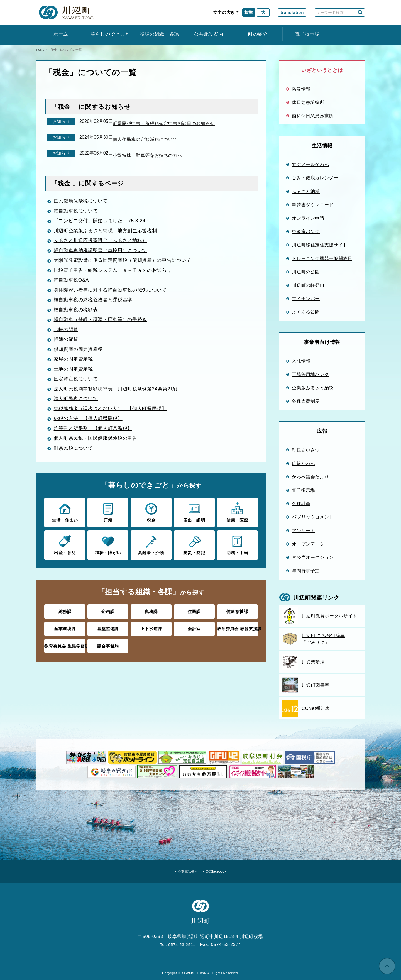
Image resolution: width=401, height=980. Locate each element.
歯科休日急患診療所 (313, 116)
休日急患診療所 (308, 102)
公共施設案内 (209, 34)
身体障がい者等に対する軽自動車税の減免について (114, 297)
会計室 (194, 633)
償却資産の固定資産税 (80, 356)
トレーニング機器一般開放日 (322, 258)
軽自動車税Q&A (73, 287)
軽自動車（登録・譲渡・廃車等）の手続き (104, 326)
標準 (249, 12)
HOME (41, 50)
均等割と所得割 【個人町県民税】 (96, 435)
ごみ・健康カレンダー (315, 178)
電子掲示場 (307, 34)
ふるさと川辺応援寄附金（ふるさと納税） (104, 247)
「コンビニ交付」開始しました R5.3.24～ (105, 227)
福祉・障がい (108, 551)
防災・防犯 (194, 551)
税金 (151, 519)
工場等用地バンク (310, 374)
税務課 (151, 616)
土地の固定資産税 (75, 376)
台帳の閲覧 (67, 336)
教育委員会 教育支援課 (237, 633)
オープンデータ (308, 544)
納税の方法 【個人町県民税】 (91, 425)
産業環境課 (65, 633)
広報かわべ (303, 463)
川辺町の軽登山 (308, 285)
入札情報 (301, 361)
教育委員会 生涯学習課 (65, 650)
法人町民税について (78, 405)
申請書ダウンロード (313, 205)
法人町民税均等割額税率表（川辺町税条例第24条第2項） (121, 395)
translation (292, 12)
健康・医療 (237, 519)
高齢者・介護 (151, 551)
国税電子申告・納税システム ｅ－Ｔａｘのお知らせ (117, 277)
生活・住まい (65, 519)
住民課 (194, 616)
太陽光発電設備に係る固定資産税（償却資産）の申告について (127, 267)
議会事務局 (108, 650)
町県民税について (75, 455)
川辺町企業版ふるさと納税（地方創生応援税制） (111, 237)
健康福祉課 (237, 616)
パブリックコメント (313, 517)
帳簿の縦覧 (67, 346)
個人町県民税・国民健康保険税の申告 (98, 445)
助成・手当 (237, 551)
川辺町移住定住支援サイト (320, 245)
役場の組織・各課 (159, 34)
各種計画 (301, 504)
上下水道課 (151, 633)
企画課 (108, 616)
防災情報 (301, 89)
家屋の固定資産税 (75, 366)
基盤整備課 (108, 633)
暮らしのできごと (110, 34)
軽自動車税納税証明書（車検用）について (104, 257)
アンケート (303, 531)
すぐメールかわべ (310, 164)
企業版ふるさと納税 (313, 388)
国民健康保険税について (83, 207)
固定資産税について (78, 385)
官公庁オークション (313, 557)
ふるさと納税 (306, 191)
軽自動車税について (78, 217)
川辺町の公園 (306, 272)
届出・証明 (194, 519)
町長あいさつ (306, 450)
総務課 (65, 616)
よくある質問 (306, 312)
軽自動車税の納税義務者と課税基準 (96, 306)
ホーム (61, 34)
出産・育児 (65, 551)
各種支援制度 (306, 401)
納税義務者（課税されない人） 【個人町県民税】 (114, 415)
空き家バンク (306, 231)
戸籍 (108, 519)
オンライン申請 (308, 218)
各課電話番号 (184, 869)
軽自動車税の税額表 (78, 316)
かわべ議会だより (310, 477)
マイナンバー (306, 299)
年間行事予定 (306, 571)
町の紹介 (258, 34)
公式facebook (220, 869)
